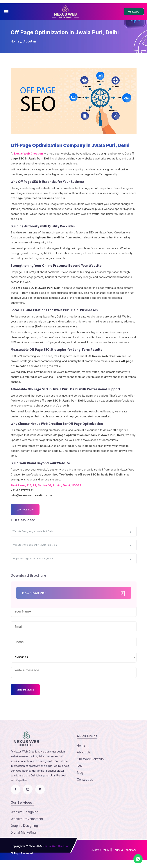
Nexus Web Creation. (56, 854)
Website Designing (25, 831)
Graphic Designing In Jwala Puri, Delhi (72, 578)
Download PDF (75, 611)
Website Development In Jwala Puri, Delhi (72, 565)
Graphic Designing (24, 845)
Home (15, 46)
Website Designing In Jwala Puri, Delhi (72, 551)
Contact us (85, 799)
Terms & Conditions (125, 858)
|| (111, 858)
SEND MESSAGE (28, 698)
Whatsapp (134, 12)
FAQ (80, 785)
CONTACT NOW (27, 530)
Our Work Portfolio (90, 778)
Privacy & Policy (100, 858)
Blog (80, 792)
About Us (84, 772)
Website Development (27, 838)
